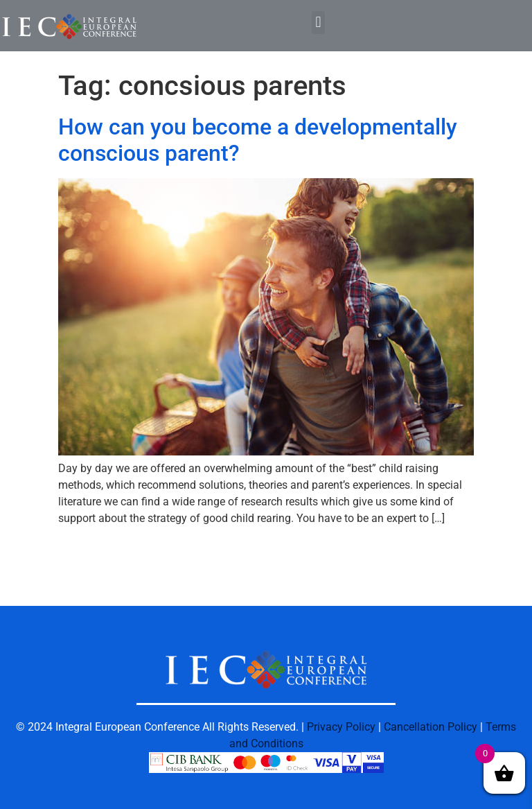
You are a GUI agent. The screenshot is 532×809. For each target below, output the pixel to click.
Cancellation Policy (431, 727)
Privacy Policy (341, 727)
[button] (318, 23)
